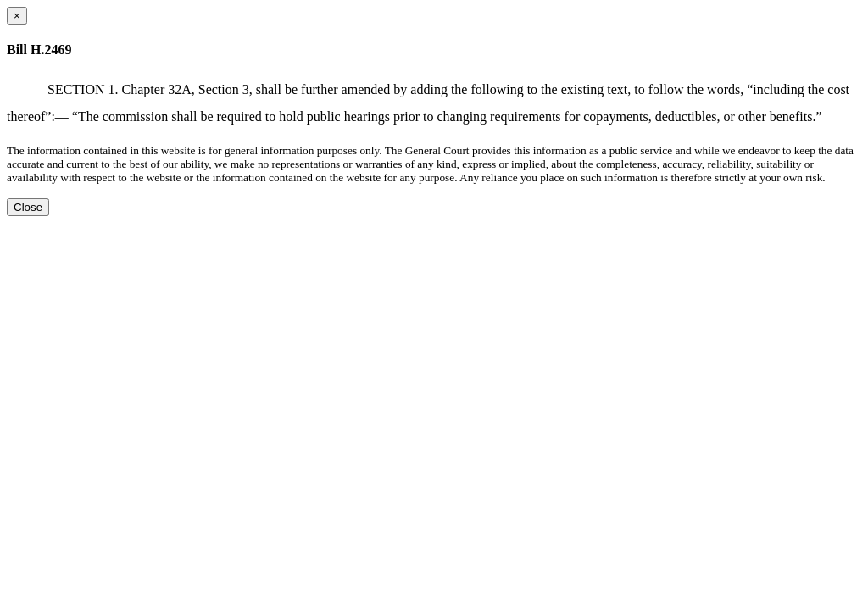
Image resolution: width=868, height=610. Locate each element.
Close (28, 207)
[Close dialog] (17, 16)
